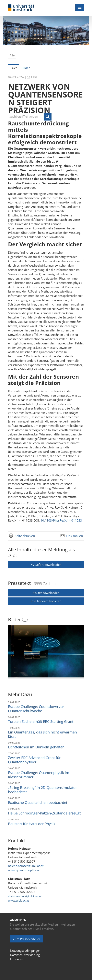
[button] (48, 117)
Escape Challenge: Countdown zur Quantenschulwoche (36, 709)
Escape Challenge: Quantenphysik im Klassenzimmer (39, 775)
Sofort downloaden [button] (46, 565)
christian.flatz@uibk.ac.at (25, 896)
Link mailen (75, 536)
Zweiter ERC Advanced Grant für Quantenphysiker (34, 760)
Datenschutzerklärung (25, 955)
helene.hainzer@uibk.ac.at (26, 866)
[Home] (21, 8)
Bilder (15, 619)
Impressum (18, 959)
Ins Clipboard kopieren (46, 601)
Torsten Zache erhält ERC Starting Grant (41, 721)
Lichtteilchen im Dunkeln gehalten (36, 747)
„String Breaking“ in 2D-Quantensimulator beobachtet (42, 790)
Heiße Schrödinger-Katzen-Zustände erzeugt (44, 813)
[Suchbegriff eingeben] (30, 117)
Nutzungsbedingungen (25, 951)
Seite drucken (25, 536)
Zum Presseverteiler (27, 939)
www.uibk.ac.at (18, 900)
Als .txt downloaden (46, 593)
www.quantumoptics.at (24, 870)
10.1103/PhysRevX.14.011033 (61, 520)
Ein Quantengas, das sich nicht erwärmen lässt (42, 734)
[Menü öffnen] (80, 7)
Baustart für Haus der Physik (32, 824)
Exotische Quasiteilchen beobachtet (38, 802)
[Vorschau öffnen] (46, 651)
